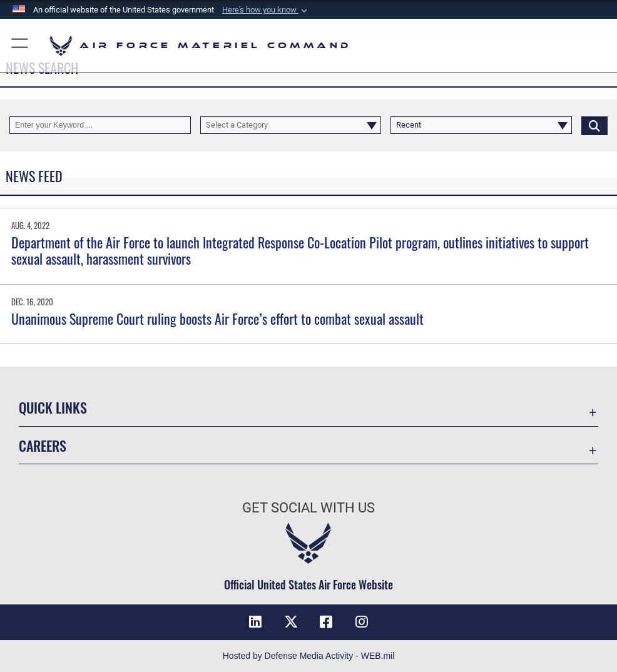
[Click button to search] (594, 125)
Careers (43, 445)
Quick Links (53, 407)
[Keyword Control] (100, 125)
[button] (266, 10)
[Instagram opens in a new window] (362, 622)
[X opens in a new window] (291, 622)
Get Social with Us (308, 508)
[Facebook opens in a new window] (326, 622)
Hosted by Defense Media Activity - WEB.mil (309, 656)
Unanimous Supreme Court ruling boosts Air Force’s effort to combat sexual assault (217, 318)
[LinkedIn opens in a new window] (255, 622)
